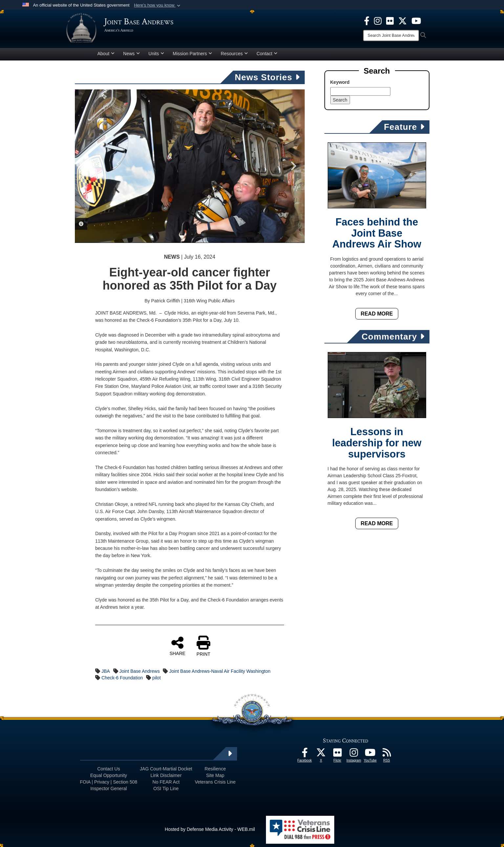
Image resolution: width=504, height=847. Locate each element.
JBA (106, 671)
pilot (157, 678)
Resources (234, 54)
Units (156, 54)
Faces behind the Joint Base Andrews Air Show (377, 233)
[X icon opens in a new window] (403, 20)
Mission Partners (192, 54)
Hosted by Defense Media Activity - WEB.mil (210, 829)
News (131, 54)
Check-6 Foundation (122, 678)
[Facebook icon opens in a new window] (367, 20)
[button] (158, 5)
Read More (377, 314)
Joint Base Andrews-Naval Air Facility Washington (220, 671)
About (106, 54)
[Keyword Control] (360, 91)
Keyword (340, 82)
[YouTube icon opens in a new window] (416, 20)
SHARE (177, 646)
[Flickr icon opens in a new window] (390, 20)
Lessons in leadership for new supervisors (377, 443)
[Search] (391, 35)
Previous (86, 166)
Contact (267, 54)
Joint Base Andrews (139, 671)
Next (293, 166)
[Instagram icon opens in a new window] (378, 20)
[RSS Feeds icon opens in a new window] (387, 754)
